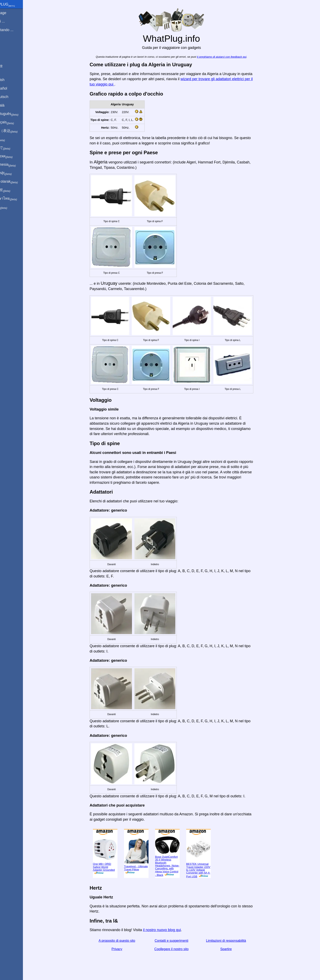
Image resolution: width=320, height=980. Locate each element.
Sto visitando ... (15, 30)
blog (6, 45)
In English (10, 80)
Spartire (233, 949)
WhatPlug (16, 5)
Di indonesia (16, 165)
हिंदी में (11, 139)
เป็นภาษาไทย (17, 199)
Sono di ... (11, 21)
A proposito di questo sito (124, 941)
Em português (17, 114)
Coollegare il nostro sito (178, 949)
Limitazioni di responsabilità (233, 941)
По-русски (14, 156)
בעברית (12, 207)
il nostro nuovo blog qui (169, 930)
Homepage (11, 13)
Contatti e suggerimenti (179, 941)
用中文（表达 (17, 131)
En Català (10, 105)
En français (15, 122)
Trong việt (14, 173)
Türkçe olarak (17, 182)
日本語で (13, 148)
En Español (12, 88)
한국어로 (13, 190)
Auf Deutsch (12, 97)
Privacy (124, 949)
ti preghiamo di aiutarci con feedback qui (229, 57)
